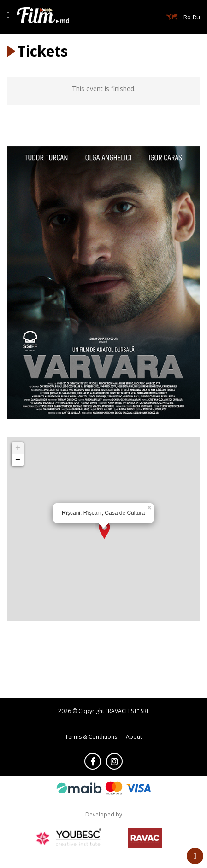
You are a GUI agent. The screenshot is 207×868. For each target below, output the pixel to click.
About (134, 737)
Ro (187, 17)
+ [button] (18, 448)
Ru (196, 17)
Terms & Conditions (91, 737)
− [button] (18, 460)
